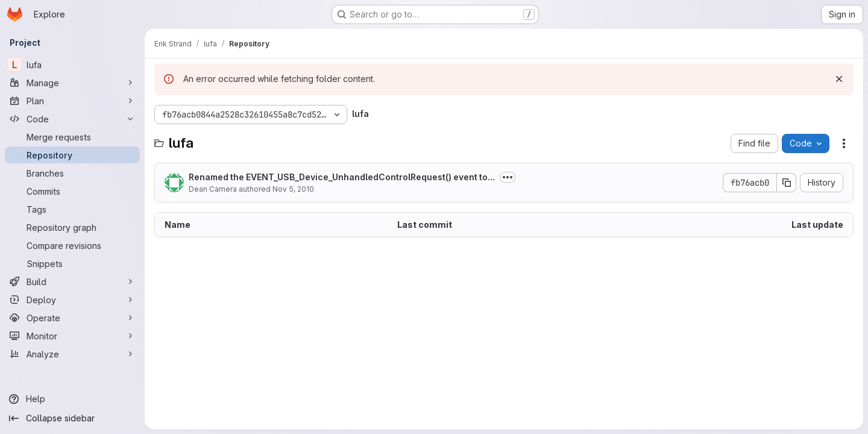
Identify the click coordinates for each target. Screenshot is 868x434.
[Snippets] (72, 263)
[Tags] (72, 209)
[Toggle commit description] (508, 177)
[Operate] (72, 318)
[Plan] (72, 101)
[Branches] (72, 173)
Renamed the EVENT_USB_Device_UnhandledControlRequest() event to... (342, 177)
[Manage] (72, 83)
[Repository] (72, 155)
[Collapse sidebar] (72, 418)
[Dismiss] (839, 79)
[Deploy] (72, 300)
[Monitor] (72, 336)
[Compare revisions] (72, 245)
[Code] (72, 119)
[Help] (72, 399)
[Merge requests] (72, 137)
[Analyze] (72, 354)
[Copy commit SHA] (787, 183)
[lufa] (72, 64)
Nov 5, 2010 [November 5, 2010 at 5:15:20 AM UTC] (293, 189)
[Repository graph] (72, 227)
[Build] (72, 281)
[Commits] (72, 191)
